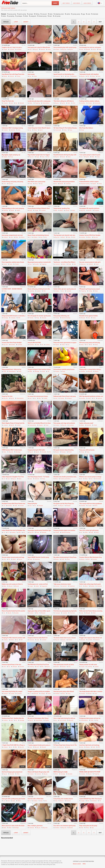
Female (90, 103)
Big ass (36, 49)
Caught (5, 49)
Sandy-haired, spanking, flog (62, 208)
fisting (37, 14)
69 (82, 479)
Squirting (37, 559)
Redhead (74, 76)
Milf (88, 76)
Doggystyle (44, 586)
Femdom (19, 49)
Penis (63, 693)
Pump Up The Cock (7, 396)
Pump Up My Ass (32, 504)
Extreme (12, 76)
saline (68, 14)
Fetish (43, 371)
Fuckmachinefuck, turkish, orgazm (89, 182)
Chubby (45, 398)
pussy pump (13, 14)
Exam (11, 264)
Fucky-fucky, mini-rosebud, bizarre (63, 799)
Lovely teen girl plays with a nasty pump (39, 101)
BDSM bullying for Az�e (61, 772)
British (12, 210)
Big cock (64, 49)
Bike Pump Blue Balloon (86, 128)
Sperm (41, 130)
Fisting (18, 76)
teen (51, 16)
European (97, 210)
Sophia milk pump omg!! (86, 423)
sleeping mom (60, 14)
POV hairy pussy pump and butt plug (90, 343)
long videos (87, 3)
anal (89, 14)
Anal (30, 49)
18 (30, 237)
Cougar (37, 210)
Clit (50, 452)
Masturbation (46, 103)
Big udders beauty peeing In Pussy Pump (65, 557)
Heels (94, 747)
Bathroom (36, 693)
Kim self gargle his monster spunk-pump (39, 316)
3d (30, 801)
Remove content (77, 864)
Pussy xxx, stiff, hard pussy (87, 450)
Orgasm (94, 184)
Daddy (37, 586)
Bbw (56, 210)
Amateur (57, 49)
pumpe (31, 14)
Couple (90, 506)
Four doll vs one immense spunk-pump (64, 826)
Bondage (6, 318)
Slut (68, 345)
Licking (48, 345)
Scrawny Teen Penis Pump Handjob (12, 343)
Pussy (99, 76)
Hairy (82, 345)
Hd (63, 76)
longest (26, 22)
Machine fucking (85, 184)
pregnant (33, 16)
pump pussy (76, 14)
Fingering (37, 103)
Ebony (64, 264)
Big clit (31, 452)
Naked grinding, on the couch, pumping (13, 208)
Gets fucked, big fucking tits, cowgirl (12, 691)
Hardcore (43, 49)
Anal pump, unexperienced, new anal (12, 235)
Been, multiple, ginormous (35, 826)
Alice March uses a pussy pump (36, 182)
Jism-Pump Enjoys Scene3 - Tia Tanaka (39, 477)
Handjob (57, 693)
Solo (74, 237)
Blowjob (88, 49)
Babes (31, 103)
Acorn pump (31, 74)
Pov (91, 345)
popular (6, 22)
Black (63, 237)
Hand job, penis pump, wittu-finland (64, 691)
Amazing (31, 666)
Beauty (57, 559)
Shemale (44, 318)
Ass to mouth (63, 720)
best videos (66, 3)
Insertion (64, 586)
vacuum (44, 14)
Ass (16, 103)
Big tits (71, 49)
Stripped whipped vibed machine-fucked (39, 369)
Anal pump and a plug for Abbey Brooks (39, 47)
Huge (38, 157)
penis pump (22, 14)
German (67, 210)
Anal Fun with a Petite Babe (36, 799)
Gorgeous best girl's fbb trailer (36, 450)
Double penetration (65, 479)
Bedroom (6, 210)
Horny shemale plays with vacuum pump (65, 47)
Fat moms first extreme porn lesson (38, 396)
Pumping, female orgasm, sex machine (64, 530)
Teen (48, 157)
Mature (23, 237)
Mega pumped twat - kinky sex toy (11, 369)
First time (72, 613)
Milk (44, 291)
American (13, 130)
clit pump (57, 16)
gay (84, 14)
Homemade (97, 103)
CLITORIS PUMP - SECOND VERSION (12, 289)
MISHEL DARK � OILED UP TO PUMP (90, 772)
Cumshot (12, 49)
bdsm (5, 16)
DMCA (84, 864)
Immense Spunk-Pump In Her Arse (11, 665)
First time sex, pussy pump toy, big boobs (65, 611)
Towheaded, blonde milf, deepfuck (89, 74)
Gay (30, 76)
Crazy (98, 157)
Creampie (68, 184)
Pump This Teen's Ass (8, 101)
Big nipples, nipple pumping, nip (11, 155)
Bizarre (97, 371)
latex (51, 14)
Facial (94, 49)
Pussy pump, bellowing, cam (61, 316)
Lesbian (39, 291)
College (43, 693)
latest (16, 22)
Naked (18, 210)
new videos (77, 3)
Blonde (5, 76)
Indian (49, 693)
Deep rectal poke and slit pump (88, 826)
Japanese (100, 398)
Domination (98, 479)
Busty (69, 157)
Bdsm (61, 210)
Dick (74, 103)
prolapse (20, 16)
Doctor (5, 264)
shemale (95, 14)
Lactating (32, 291)
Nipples (5, 157)
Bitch (69, 103)
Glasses (88, 747)
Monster (31, 318)
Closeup (62, 398)
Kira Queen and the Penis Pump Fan (64, 504)
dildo (26, 16)
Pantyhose (72, 586)
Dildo (38, 345)
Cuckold (12, 693)
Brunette (36, 264)
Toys (41, 184)
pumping (12, 16)
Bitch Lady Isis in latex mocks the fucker (13, 826)
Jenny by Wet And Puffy (34, 343)
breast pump (43, 16)
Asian (89, 398)
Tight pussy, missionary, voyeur (62, 584)
